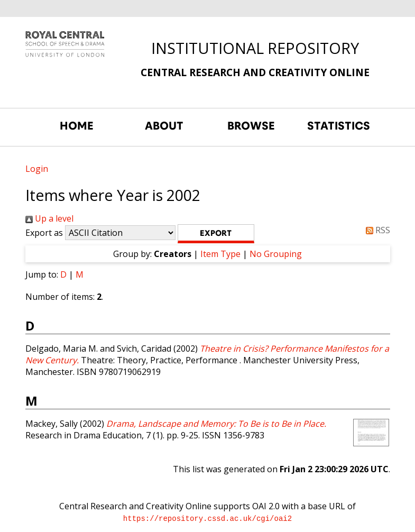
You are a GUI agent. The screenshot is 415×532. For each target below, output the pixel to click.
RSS (376, 230)
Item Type (220, 254)
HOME (77, 126)
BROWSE (251, 126)
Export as (44, 233)
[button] (216, 234)
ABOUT (164, 126)
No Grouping (276, 254)
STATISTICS (339, 126)
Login (37, 169)
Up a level (49, 218)
